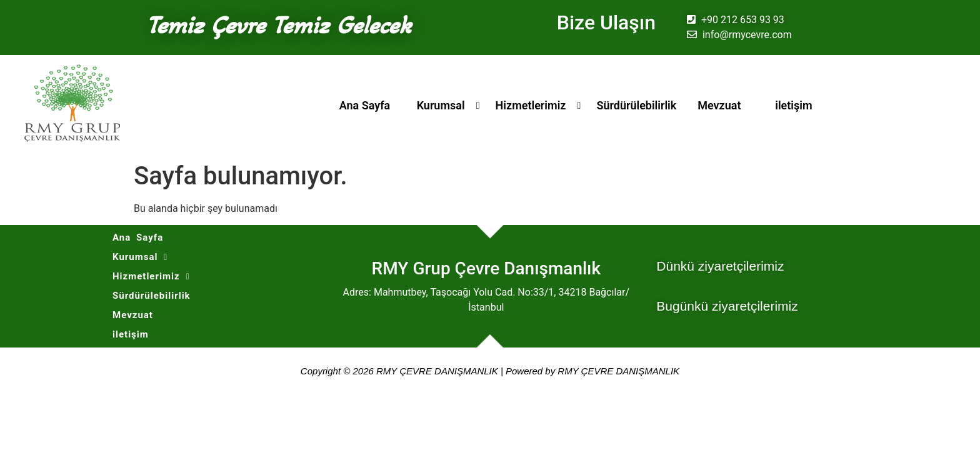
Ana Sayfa (365, 105)
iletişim (793, 105)
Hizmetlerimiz (531, 105)
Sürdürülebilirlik (636, 105)
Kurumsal (441, 105)
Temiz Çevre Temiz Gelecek (279, 25)
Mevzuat (719, 105)
